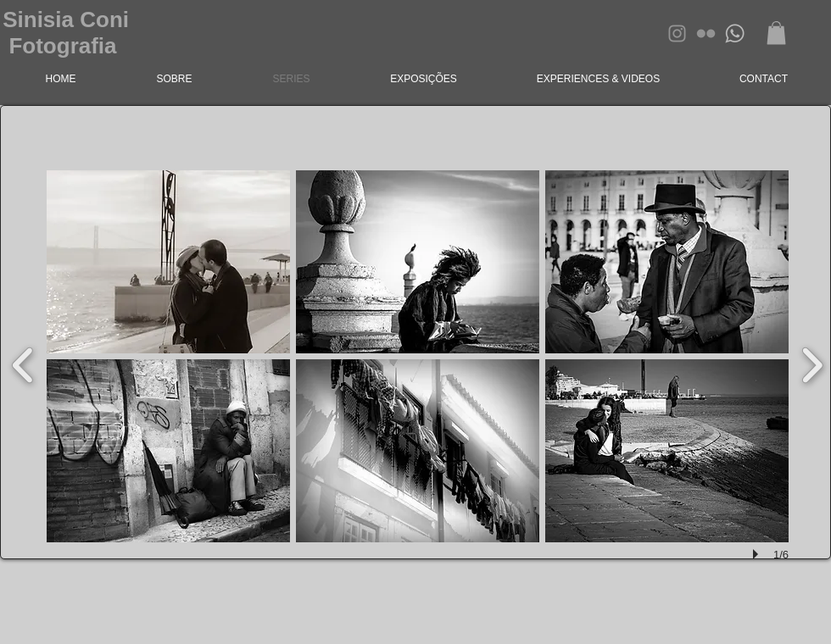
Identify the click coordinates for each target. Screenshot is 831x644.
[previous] (23, 363)
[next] (812, 363)
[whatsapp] (735, 33)
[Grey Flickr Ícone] (706, 33)
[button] (776, 33)
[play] (758, 554)
